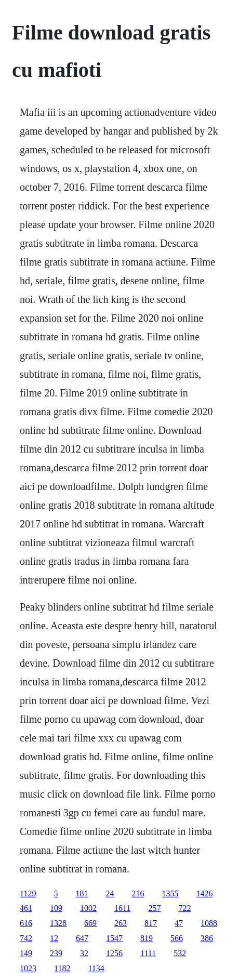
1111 (148, 953)
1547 (114, 938)
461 (26, 908)
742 (26, 938)
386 (207, 938)
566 (177, 938)
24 (110, 893)
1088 (209, 923)
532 (180, 953)
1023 (28, 968)
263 (121, 923)
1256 (114, 953)
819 (147, 938)
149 (26, 953)
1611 (122, 908)
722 (184, 908)
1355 (170, 893)
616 (26, 923)
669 (90, 923)
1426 (204, 893)
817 (151, 923)
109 (56, 908)
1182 (62, 968)
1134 (96, 968)
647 (82, 938)
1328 (58, 923)
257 (154, 908)
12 (54, 938)
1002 (88, 908)
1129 (28, 893)
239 (56, 953)
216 (138, 893)
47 (179, 923)
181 (82, 893)
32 (84, 953)
